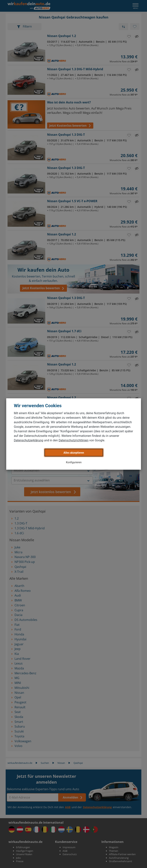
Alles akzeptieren (74, 453)
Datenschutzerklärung (29, 440)
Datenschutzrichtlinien (74, 440)
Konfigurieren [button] (74, 462)
